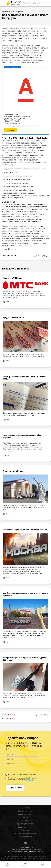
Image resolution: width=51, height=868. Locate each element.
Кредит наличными (26, 811)
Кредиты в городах (26, 827)
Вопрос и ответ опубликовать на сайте (21, 775)
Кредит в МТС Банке (12, 278)
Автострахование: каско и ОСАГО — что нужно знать (24, 378)
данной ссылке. (45, 858)
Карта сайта (26, 830)
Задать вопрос (15, 788)
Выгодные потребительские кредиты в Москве (25, 529)
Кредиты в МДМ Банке (13, 318)
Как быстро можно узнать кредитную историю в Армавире (25, 594)
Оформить (10, 130)
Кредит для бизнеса (25, 824)
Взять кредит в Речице (13, 471)
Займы (8, 866)
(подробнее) (29, 780)
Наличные (25, 866)
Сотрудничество (26, 837)
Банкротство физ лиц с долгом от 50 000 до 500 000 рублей (25, 659)
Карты (43, 866)
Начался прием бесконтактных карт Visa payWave (22, 436)
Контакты (25, 808)
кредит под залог (15, 204)
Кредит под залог (26, 821)
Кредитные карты (26, 814)
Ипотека (25, 817)
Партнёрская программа (25, 833)
